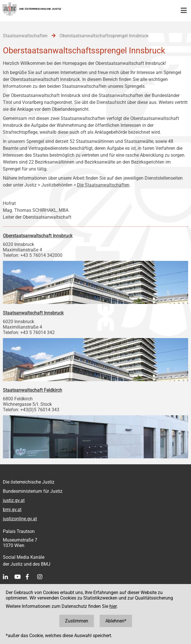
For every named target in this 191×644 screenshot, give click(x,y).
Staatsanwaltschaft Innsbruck (33, 313)
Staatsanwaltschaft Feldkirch (33, 390)
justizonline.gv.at (20, 519)
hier (113, 606)
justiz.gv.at (14, 500)
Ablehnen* (116, 621)
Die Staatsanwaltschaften (103, 185)
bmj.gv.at (12, 510)
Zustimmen (77, 621)
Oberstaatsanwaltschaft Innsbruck (38, 236)
